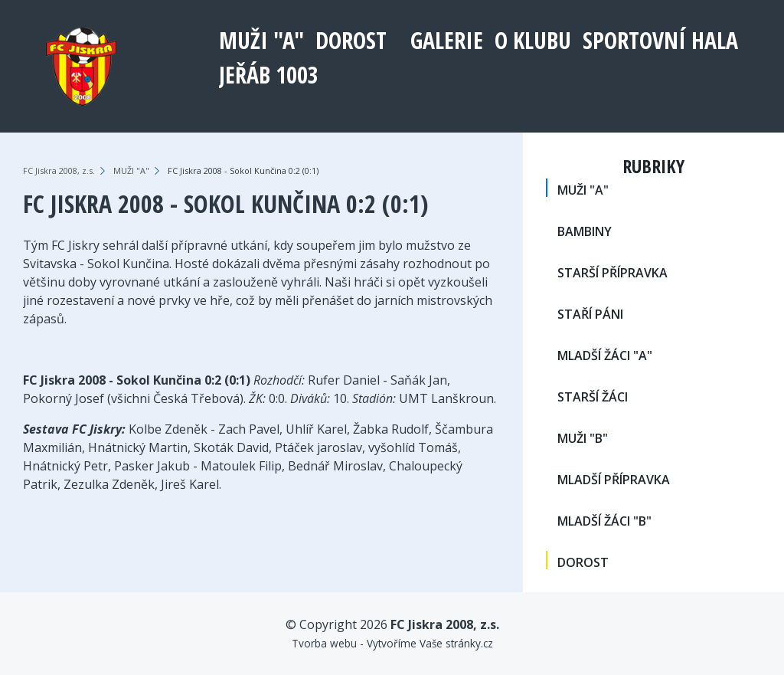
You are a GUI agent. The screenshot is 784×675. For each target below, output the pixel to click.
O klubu (533, 40)
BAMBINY (585, 231)
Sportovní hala (660, 40)
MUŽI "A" (261, 40)
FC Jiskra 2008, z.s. (59, 170)
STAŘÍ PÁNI (590, 314)
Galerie (447, 40)
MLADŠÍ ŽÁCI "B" (604, 521)
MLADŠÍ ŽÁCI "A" (605, 356)
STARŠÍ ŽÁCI (593, 397)
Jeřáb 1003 (269, 75)
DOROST (351, 40)
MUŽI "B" (583, 438)
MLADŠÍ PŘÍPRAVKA (614, 480)
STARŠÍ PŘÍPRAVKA (612, 273)
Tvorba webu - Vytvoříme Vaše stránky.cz (392, 643)
